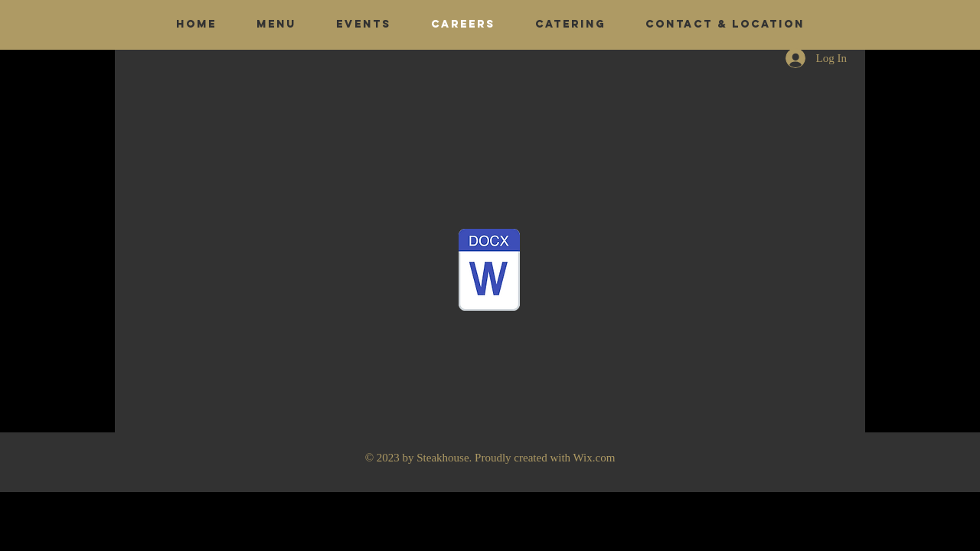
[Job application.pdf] (489, 272)
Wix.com (595, 458)
